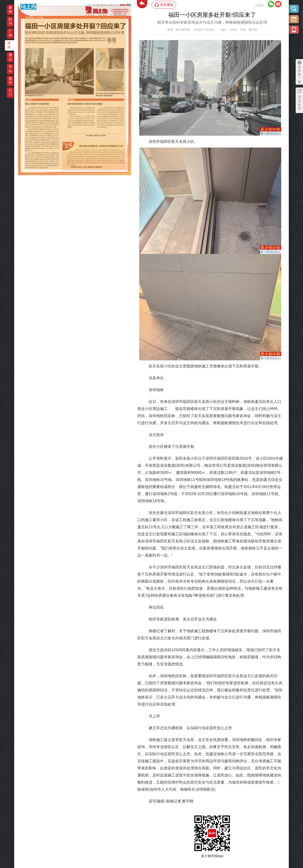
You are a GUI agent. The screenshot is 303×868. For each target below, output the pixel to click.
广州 (10, 33)
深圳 (9, 45)
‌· (25, 18)
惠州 (10, 81)
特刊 (10, 21)
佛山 (10, 57)
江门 (10, 92)
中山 (10, 69)
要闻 (10, 10)
